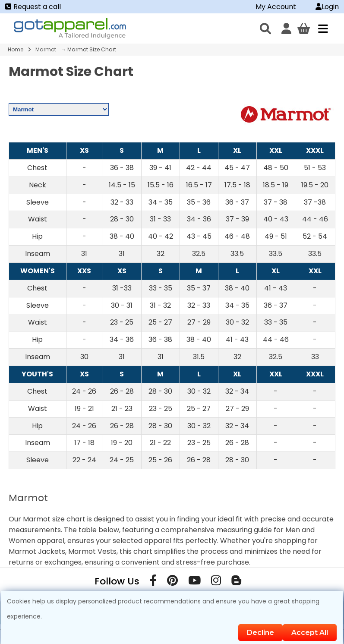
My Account (276, 7)
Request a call (33, 7)
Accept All (310, 633)
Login (327, 7)
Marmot (46, 49)
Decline (260, 633)
